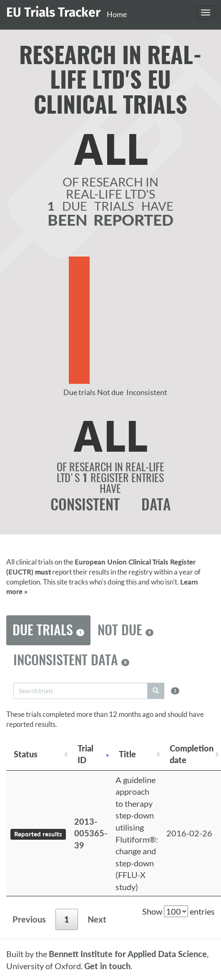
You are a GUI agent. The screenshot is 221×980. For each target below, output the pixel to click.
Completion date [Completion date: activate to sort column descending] (192, 754)
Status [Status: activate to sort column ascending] (26, 754)
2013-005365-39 (91, 833)
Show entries (178, 911)
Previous (29, 919)
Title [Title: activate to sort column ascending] (127, 754)
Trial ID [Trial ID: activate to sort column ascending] (85, 754)
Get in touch (107, 966)
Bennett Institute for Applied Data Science (128, 954)
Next (97, 919)
